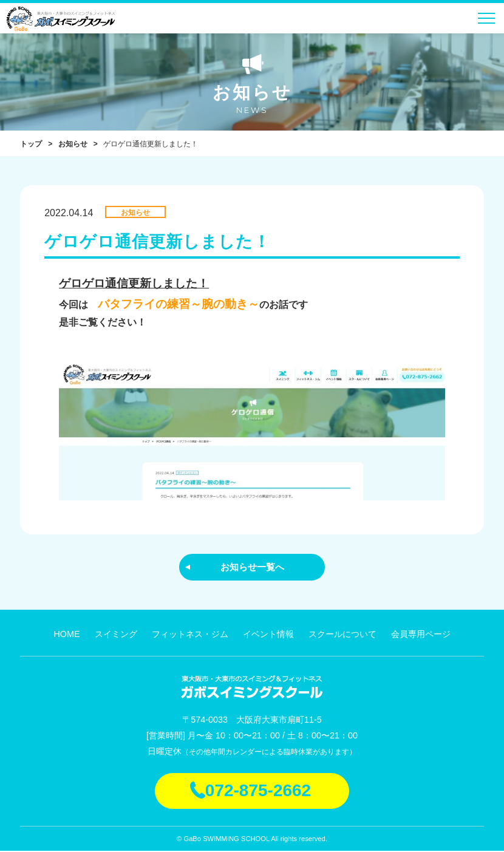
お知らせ (73, 144)
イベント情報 (268, 635)
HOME (66, 635)
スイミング (116, 635)
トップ (31, 144)
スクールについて (342, 635)
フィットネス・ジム (190, 635)
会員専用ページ (421, 635)
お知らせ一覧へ (252, 567)
